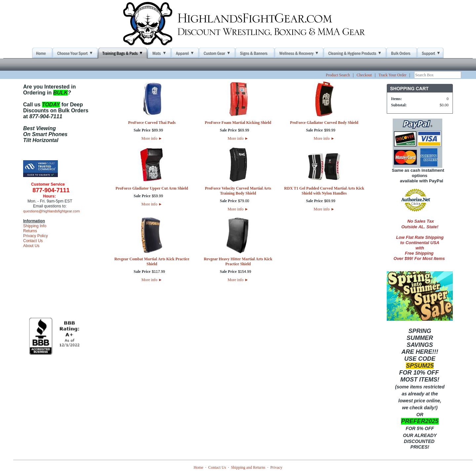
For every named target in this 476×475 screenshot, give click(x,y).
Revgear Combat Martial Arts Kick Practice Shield (152, 261)
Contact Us (33, 241)
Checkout (364, 75)
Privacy (277, 467)
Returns (30, 231)
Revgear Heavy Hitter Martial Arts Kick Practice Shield (238, 261)
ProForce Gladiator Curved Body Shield (324, 123)
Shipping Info (35, 226)
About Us (31, 246)
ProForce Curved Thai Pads (152, 123)
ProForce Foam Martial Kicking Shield (238, 123)
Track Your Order (393, 75)
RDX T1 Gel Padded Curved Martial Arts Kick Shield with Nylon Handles (324, 191)
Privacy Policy (36, 236)
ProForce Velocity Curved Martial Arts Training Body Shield (238, 191)
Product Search (338, 75)
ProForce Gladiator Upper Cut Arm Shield (152, 188)
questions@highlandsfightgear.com (51, 211)
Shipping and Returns (248, 467)
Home (198, 467)
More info (152, 138)
